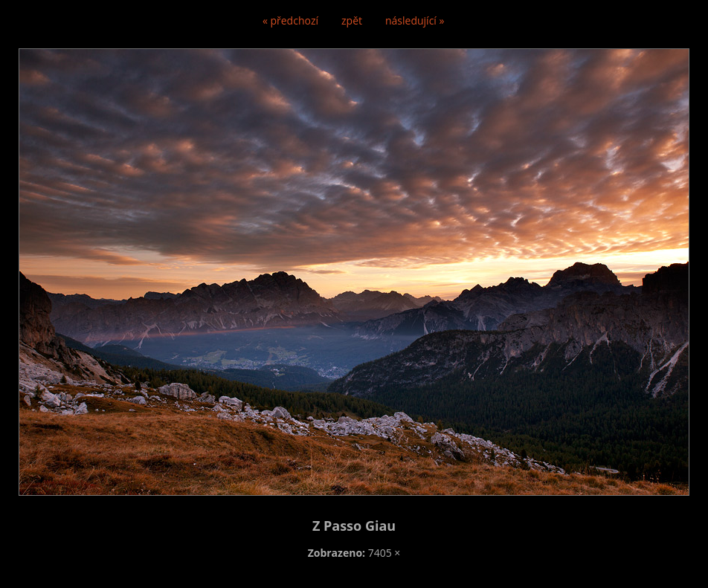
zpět (352, 20)
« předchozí (290, 20)
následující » (415, 20)
